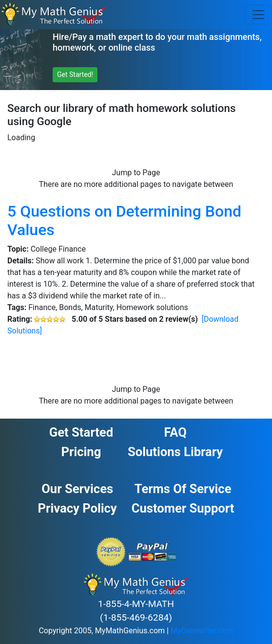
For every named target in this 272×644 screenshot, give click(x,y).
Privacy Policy (78, 508)
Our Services (77, 489)
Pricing (81, 452)
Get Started (81, 432)
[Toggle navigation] (258, 15)
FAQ (175, 432)
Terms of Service (183, 489)
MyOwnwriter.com (202, 631)
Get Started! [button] (75, 74)
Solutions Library (175, 452)
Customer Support (183, 508)
